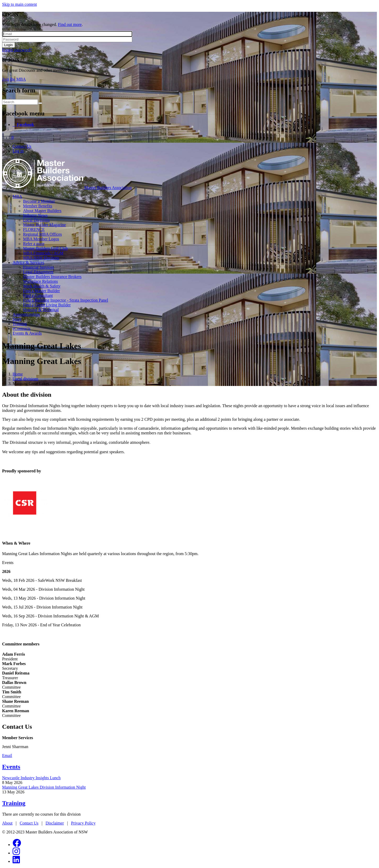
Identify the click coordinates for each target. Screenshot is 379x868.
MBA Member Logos (41, 239)
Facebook (25, 124)
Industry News (35, 215)
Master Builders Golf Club (45, 248)
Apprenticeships (26, 314)
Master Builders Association (108, 188)
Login (9, 45)
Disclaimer (55, 823)
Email (7, 756)
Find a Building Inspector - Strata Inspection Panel (66, 300)
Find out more (70, 24)
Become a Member (39, 201)
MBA (17, 197)
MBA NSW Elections (41, 258)
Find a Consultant (38, 295)
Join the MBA (14, 79)
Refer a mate (34, 244)
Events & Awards (27, 333)
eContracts (21, 328)
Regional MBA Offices (42, 234)
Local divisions (25, 379)
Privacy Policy (83, 823)
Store (17, 319)
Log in (18, 151)
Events (11, 767)
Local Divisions (36, 220)
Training (20, 324)
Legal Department (38, 272)
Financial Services (38, 267)
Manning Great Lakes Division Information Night (44, 787)
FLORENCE (34, 230)
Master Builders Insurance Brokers (52, 277)
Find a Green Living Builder (47, 305)
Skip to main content (19, 4)
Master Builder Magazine (44, 225)
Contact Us (22, 146)
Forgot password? (17, 50)
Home (18, 374)
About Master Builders (42, 211)
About (7, 823)
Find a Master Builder (41, 291)
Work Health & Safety (42, 286)
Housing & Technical (41, 310)
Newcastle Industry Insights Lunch (31, 778)
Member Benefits (38, 206)
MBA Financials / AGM (43, 253)
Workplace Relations (40, 281)
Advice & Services (28, 262)
